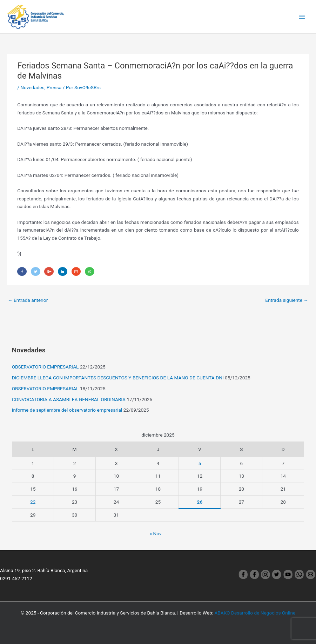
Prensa (54, 87)
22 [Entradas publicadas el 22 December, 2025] (33, 502)
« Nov (156, 533)
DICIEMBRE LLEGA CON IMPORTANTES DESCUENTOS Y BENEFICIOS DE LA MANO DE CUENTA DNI (118, 378)
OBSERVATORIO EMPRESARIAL (45, 367)
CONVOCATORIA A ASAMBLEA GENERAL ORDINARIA (69, 399)
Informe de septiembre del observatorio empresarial (67, 410)
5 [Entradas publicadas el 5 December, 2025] (200, 463)
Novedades (32, 87)
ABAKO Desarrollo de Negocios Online (255, 613)
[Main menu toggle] (302, 17)
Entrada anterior (28, 300)
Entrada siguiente (287, 300)
